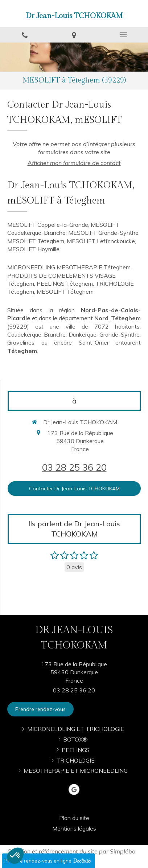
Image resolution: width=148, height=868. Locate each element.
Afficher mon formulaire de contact (74, 163)
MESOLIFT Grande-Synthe (103, 233)
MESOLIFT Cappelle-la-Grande (48, 225)
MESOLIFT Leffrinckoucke (101, 241)
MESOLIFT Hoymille (33, 249)
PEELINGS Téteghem (65, 284)
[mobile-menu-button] (123, 35)
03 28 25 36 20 (74, 467)
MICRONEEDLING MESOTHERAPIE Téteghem (69, 267)
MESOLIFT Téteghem (36, 241)
